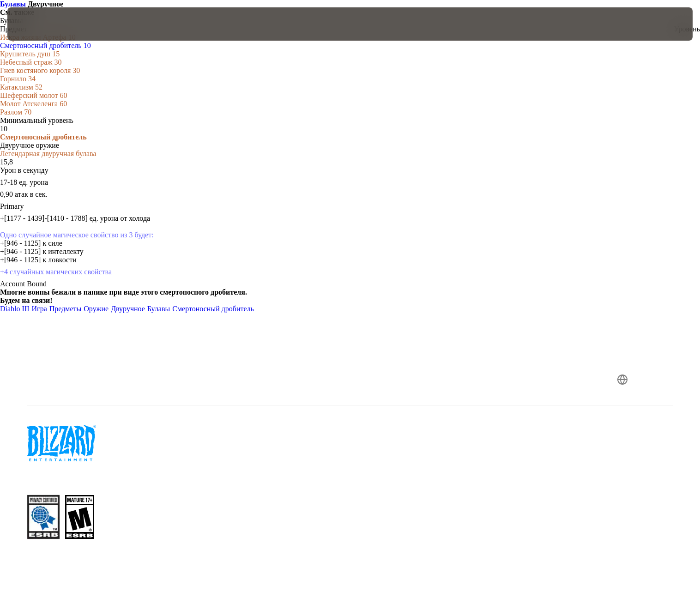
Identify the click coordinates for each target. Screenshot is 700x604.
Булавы (14, 4)
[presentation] (42, 24)
